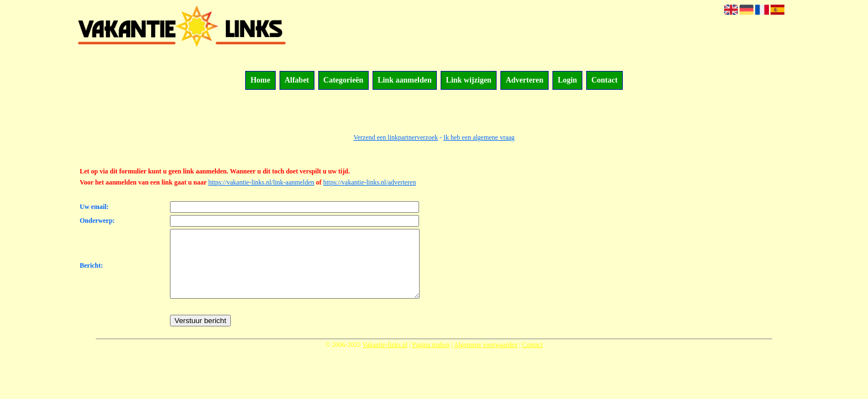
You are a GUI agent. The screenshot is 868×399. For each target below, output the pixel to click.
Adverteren (524, 81)
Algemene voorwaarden (486, 358)
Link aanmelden (405, 81)
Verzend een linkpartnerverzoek (396, 137)
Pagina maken (431, 358)
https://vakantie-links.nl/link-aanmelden (261, 182)
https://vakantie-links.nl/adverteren (370, 182)
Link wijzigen (469, 81)
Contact (604, 81)
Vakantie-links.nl (385, 358)
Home (260, 81)
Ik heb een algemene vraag (479, 137)
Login (567, 81)
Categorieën (343, 81)
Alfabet (297, 81)
